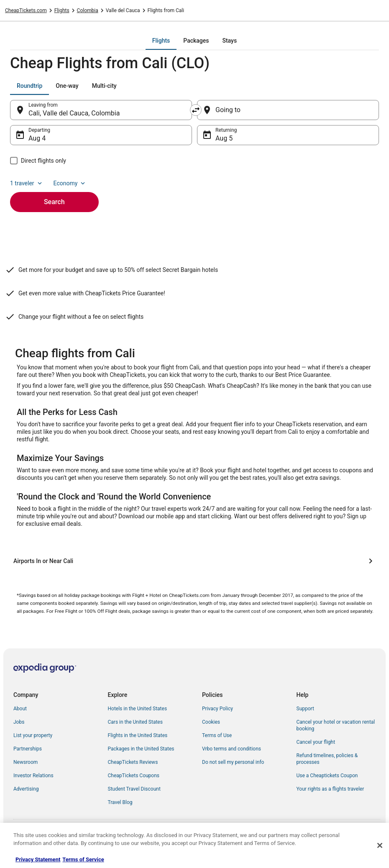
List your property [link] (33, 735)
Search (54, 202)
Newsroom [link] (26, 762)
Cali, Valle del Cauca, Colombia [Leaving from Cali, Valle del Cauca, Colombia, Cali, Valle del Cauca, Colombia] (74, 113)
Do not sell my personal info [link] (233, 762)
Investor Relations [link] (33, 776)
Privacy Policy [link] (218, 709)
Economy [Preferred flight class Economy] (70, 183)
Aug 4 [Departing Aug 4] (37, 138)
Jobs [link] (19, 722)
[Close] (380, 845)
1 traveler (27, 183)
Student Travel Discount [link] (134, 789)
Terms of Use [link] (217, 735)
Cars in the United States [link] (135, 722)
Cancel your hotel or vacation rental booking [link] (336, 725)
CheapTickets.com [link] (26, 10)
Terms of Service (83, 859)
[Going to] (288, 110)
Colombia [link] (88, 10)
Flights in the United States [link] (138, 735)
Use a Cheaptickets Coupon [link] (327, 776)
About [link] (20, 709)
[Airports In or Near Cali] (194, 561)
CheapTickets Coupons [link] (134, 776)
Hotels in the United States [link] (138, 709)
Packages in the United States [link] (141, 749)
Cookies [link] (211, 722)
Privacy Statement (38, 859)
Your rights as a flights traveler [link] (330, 789)
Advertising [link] (26, 789)
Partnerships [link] (28, 749)
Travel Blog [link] (120, 802)
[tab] (161, 41)
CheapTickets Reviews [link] (133, 762)
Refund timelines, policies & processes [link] (327, 759)
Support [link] (305, 709)
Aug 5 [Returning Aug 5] (224, 138)
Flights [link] (62, 10)
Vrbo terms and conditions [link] (232, 749)
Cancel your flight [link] (316, 742)
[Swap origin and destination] (196, 110)
